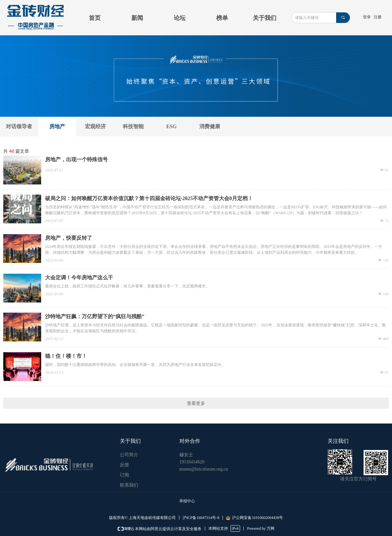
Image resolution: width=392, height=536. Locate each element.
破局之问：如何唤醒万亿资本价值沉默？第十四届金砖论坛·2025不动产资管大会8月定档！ (149, 198)
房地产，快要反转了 (69, 238)
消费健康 (210, 126)
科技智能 (133, 126)
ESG (171, 126)
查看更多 (196, 403)
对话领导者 (19, 126)
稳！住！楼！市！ (66, 356)
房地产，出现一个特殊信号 (76, 159)
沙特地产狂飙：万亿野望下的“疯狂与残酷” (95, 316)
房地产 (57, 126)
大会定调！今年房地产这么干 (79, 277)
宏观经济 (95, 126)
